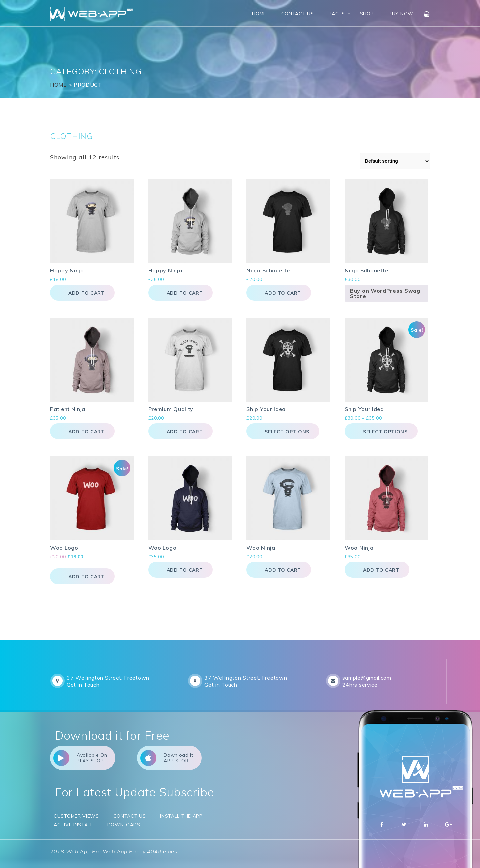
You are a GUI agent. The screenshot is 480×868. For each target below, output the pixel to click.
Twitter (404, 824)
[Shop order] (395, 161)
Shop (367, 14)
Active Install (73, 825)
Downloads (124, 825)
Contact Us (298, 14)
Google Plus (449, 824)
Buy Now (401, 14)
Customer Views (76, 816)
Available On (80, 758)
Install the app (181, 816)
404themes (162, 851)
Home (259, 14)
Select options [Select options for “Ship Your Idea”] (287, 432)
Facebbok (382, 824)
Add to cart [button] (86, 293)
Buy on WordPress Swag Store (385, 293)
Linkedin (426, 824)
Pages (337, 14)
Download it (167, 758)
